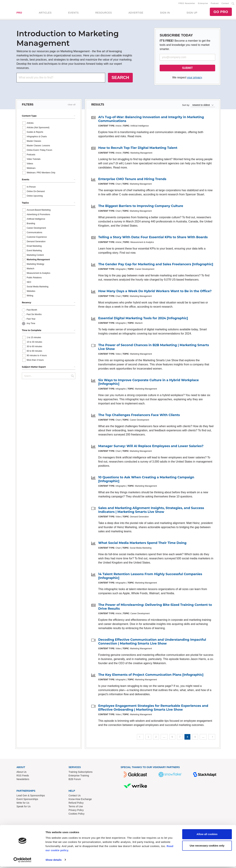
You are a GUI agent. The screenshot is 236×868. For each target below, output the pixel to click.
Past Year (31, 320)
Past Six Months (34, 315)
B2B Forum (75, 780)
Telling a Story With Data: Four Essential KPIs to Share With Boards (153, 238)
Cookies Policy (77, 814)
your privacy (194, 78)
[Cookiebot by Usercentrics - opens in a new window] (22, 861)
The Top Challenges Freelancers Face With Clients (139, 416)
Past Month (32, 311)
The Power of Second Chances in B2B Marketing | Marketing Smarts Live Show (154, 348)
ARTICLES (45, 13)
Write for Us (23, 803)
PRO (19, 13)
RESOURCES (104, 13)
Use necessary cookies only (207, 847)
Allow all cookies (207, 836)
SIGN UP (192, 13)
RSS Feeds (23, 776)
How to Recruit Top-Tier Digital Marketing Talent (138, 149)
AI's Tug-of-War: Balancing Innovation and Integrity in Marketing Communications (151, 120)
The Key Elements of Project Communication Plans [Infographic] (151, 675)
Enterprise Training (79, 776)
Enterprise (203, 4)
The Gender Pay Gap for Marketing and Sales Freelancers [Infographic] (156, 265)
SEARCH (120, 78)
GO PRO (221, 12)
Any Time (31, 324)
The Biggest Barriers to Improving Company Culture (141, 207)
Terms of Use (76, 807)
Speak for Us (24, 807)
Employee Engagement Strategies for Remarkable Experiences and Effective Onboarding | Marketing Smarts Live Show (153, 708)
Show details (54, 861)
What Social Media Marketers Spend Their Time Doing (142, 544)
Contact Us (75, 796)
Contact (225, 4)
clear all (72, 105)
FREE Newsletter (187, 4)
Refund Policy (76, 803)
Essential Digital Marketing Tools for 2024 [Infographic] (143, 319)
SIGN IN (165, 13)
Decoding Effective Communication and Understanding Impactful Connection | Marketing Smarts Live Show (152, 642)
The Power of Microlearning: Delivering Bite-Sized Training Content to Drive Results (155, 607)
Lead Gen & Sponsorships (31, 796)
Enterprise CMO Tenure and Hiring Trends (132, 180)
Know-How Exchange (80, 800)
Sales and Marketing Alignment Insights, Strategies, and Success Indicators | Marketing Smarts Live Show (151, 511)
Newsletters (23, 780)
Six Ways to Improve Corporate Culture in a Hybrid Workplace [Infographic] (148, 383)
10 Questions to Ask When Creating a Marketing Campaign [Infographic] (146, 480)
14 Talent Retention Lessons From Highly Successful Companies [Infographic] (150, 577)
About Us (22, 773)
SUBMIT (187, 69)
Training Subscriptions (81, 773)
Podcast (215, 4)
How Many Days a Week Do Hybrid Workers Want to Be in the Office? (155, 292)
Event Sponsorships (27, 800)
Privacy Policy (76, 811)
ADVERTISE (136, 13)
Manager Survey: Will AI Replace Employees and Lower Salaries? (151, 447)
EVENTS (73, 13)
